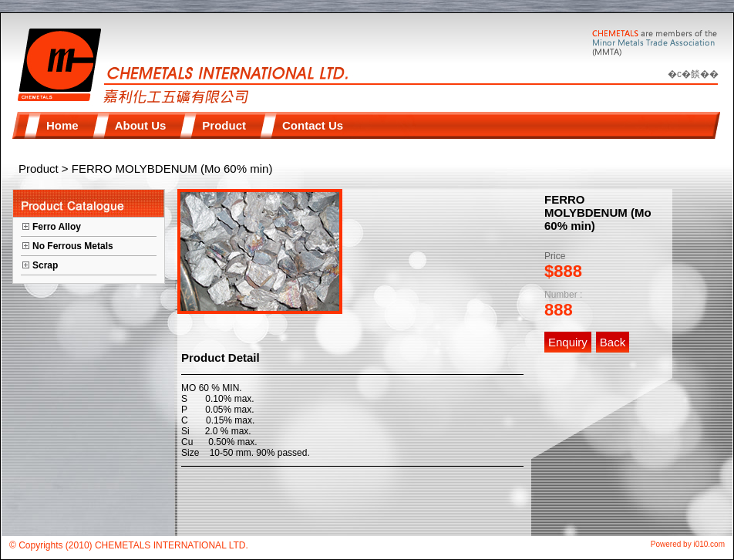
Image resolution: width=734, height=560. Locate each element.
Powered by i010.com (688, 544)
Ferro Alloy (57, 227)
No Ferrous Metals (73, 246)
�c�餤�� (693, 74)
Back (613, 342)
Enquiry (568, 342)
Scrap (45, 265)
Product (39, 169)
